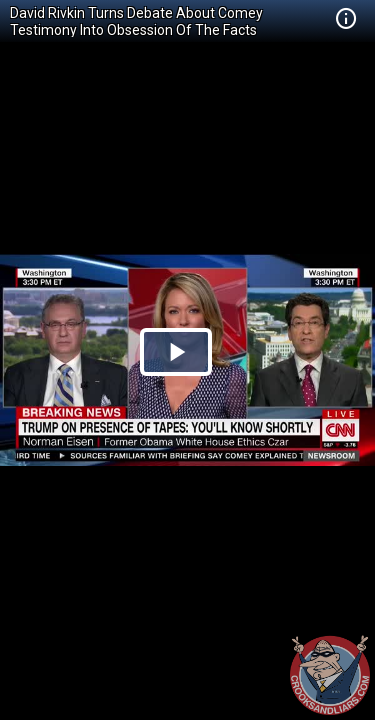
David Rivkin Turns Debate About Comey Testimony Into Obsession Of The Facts (136, 21)
